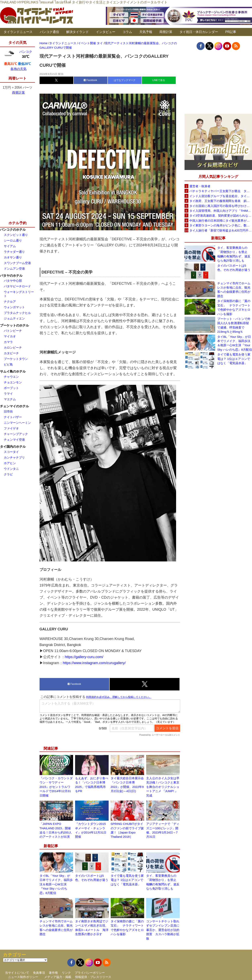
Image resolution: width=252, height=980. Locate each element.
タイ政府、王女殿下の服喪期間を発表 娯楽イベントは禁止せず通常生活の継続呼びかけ (221, 201)
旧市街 (8, 411)
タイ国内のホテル (13, 447)
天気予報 (146, 32)
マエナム (10, 399)
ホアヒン (10, 463)
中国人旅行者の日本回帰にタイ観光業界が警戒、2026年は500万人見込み (221, 221)
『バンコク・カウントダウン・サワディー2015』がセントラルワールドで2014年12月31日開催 (56, 787)
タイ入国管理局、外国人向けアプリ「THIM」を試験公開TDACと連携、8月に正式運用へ (221, 211)
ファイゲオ (11, 428)
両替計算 (166, 32)
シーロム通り (13, 240)
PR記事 (231, 32)
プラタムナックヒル (17, 313)
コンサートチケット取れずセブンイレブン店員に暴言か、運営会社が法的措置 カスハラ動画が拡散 (163, 930)
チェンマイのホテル (14, 406)
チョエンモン (13, 382)
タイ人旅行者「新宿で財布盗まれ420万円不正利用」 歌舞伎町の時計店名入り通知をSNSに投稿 (221, 230)
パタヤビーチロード (17, 286)
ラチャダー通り (14, 252)
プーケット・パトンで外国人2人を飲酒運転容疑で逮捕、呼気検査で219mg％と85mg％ (234, 325)
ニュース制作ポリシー (23, 977)
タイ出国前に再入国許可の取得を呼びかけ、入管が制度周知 (221, 206)
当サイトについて (17, 973)
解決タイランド (78, 32)
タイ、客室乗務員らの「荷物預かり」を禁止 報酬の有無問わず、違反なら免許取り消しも (234, 254)
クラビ (8, 474)
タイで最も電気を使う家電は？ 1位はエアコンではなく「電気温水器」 (127, 880)
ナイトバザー (13, 417)
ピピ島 (8, 364)
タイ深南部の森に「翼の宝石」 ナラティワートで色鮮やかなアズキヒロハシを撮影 (234, 307)
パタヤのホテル (11, 276)
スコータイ (11, 452)
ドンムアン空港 (14, 269)
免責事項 (39, 973)
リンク (66, 973)
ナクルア (10, 302)
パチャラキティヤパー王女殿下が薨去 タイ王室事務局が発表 (221, 191)
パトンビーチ (13, 331)
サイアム (10, 246)
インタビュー (106, 32)
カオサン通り (13, 257)
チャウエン (11, 377)
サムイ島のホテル (13, 371)
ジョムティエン (14, 318)
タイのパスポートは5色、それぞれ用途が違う (234, 268)
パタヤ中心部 (13, 281)
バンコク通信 (49, 32)
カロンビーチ (13, 348)
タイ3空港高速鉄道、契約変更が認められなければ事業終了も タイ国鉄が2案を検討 (221, 216)
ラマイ (8, 394)
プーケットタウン (16, 359)
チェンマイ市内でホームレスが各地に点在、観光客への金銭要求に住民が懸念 (234, 290)
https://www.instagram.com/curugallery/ (94, 663)
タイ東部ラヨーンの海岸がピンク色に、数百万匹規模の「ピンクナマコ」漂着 (221, 225)
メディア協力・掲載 (58, 977)
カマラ (8, 342)
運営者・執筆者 (200, 186)
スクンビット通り (16, 235)
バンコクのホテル (13, 230)
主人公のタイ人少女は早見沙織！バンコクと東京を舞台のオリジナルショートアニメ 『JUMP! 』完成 (163, 787)
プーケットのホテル (14, 325)
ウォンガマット (14, 307)
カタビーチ (11, 353)
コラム (127, 32)
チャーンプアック (16, 434)
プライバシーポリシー (90, 973)
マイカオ (10, 336)
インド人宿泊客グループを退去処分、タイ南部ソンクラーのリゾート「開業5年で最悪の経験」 (221, 196)
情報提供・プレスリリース (93, 977)
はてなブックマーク (125, 80)
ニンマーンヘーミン (17, 423)
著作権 (53, 973)
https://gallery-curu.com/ (84, 657)
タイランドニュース (18, 32)
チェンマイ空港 (14, 440)
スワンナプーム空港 (17, 263)
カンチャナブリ (14, 457)
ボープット (11, 388)
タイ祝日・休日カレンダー (199, 32)
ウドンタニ (11, 469)
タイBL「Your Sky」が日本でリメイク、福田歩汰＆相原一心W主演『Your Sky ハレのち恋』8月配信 (56, 884)
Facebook (90, 80)
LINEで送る (159, 80)
